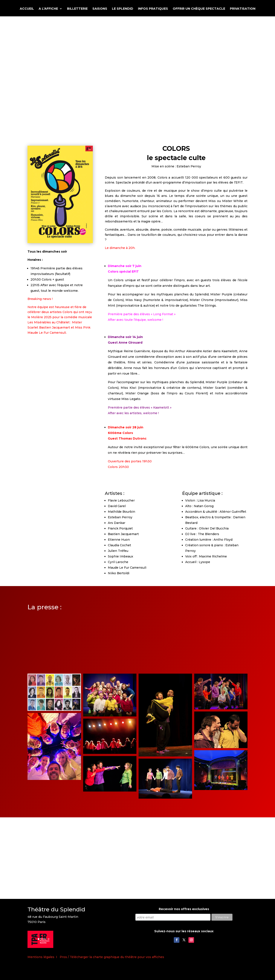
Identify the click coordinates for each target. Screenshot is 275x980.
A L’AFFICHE (48, 9)
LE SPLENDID (123, 9)
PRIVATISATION (243, 9)
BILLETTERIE (77, 9)
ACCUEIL (27, 9)
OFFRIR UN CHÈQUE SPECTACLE (199, 9)
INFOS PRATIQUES (153, 9)
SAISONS (100, 9)
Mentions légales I (44, 957)
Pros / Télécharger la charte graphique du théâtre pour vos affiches (112, 957)
